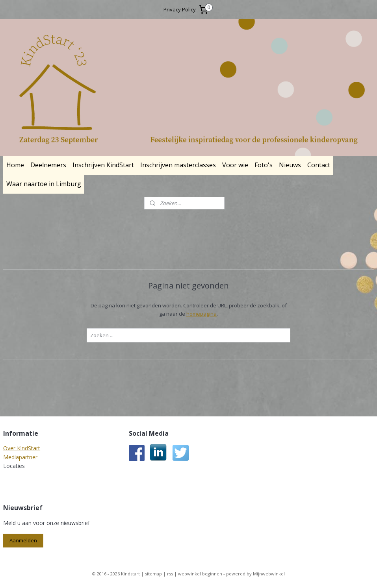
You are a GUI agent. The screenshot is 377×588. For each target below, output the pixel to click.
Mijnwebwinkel (269, 574)
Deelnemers (48, 165)
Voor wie (235, 165)
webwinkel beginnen (200, 574)
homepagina (201, 314)
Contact (319, 165)
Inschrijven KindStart (103, 165)
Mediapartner (20, 457)
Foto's (264, 165)
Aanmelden (23, 540)
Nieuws (290, 165)
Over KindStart (22, 448)
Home (15, 165)
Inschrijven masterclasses (178, 165)
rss (170, 574)
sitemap (153, 574)
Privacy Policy (180, 9)
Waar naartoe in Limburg (44, 184)
